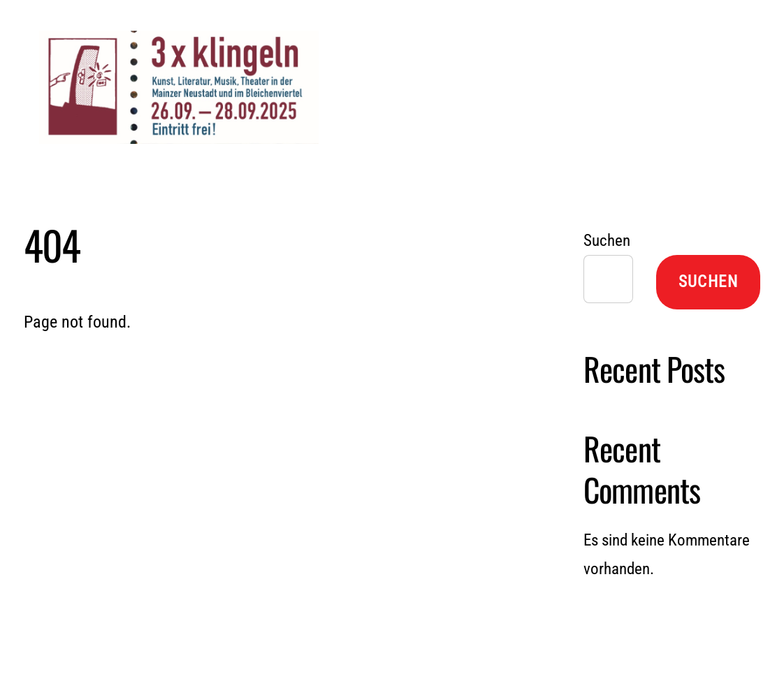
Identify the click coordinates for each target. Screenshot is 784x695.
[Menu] (708, 28)
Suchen (607, 241)
